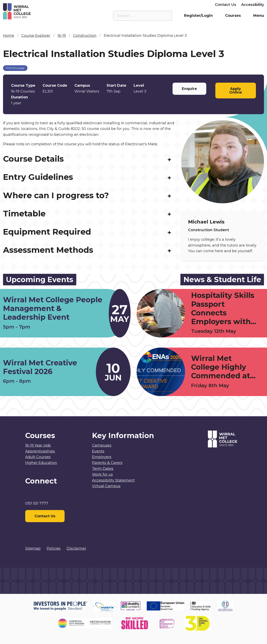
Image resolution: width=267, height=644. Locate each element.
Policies (54, 548)
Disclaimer (76, 548)
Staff (144, 5)
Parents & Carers (169, 5)
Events (98, 451)
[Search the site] (166, 16)
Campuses (102, 445)
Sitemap (33, 548)
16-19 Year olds (38, 445)
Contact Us (226, 5)
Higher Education (41, 463)
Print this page (15, 68)
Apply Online (236, 91)
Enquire (189, 89)
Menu (259, 16)
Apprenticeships (40, 451)
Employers (200, 5)
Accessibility (253, 5)
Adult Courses (38, 457)
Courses (233, 16)
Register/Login (198, 16)
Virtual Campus (119, 5)
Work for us (102, 474)
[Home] (36, 11)
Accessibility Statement (113, 480)
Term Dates (103, 469)
